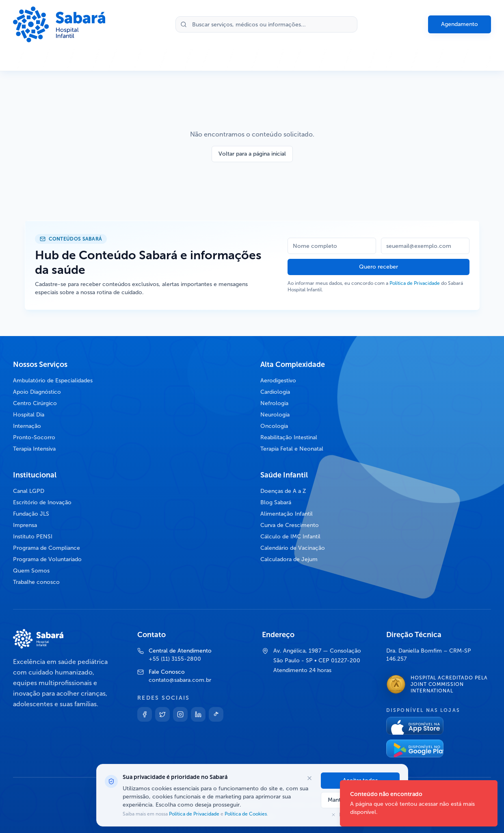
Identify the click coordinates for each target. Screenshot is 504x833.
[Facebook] (145, 714)
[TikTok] (216, 714)
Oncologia (274, 426)
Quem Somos (31, 571)
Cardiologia (275, 392)
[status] (419, 803)
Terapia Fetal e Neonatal (292, 449)
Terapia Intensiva (34, 449)
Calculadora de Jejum (289, 559)
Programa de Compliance (47, 548)
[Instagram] (180, 714)
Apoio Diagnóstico (37, 392)
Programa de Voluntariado (47, 559)
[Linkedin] (198, 714)
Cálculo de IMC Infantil (290, 537)
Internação (27, 426)
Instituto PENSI (33, 537)
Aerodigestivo (278, 381)
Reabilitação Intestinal (289, 437)
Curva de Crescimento (290, 525)
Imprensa (25, 525)
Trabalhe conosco (36, 582)
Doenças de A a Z (283, 491)
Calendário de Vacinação (293, 548)
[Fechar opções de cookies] (309, 778)
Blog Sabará (276, 502)
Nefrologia (274, 403)
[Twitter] (162, 714)
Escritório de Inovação (42, 502)
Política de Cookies (245, 814)
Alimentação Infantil (287, 514)
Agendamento (460, 24)
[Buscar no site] (266, 24)
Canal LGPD (29, 491)
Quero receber (379, 267)
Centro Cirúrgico (35, 403)
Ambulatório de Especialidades (53, 381)
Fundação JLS (31, 514)
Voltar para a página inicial (252, 154)
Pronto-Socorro (34, 437)
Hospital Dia (29, 415)
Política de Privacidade (415, 283)
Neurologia (275, 415)
